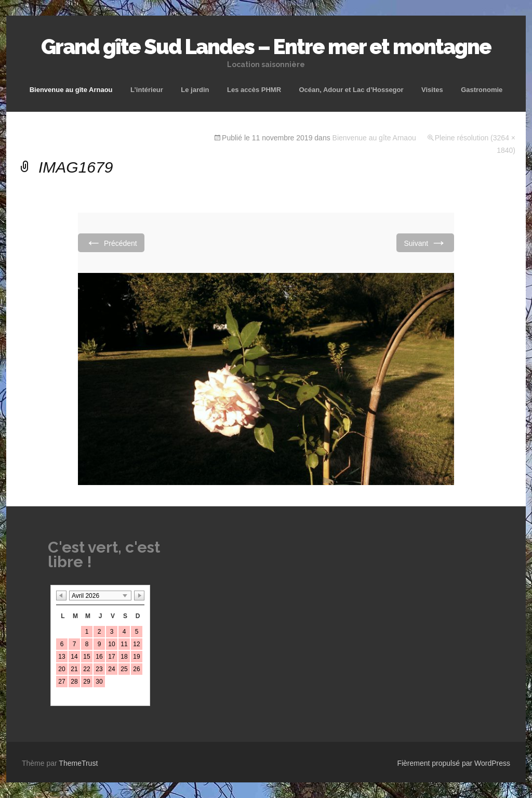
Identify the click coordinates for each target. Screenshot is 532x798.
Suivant (425, 243)
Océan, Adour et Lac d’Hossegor (351, 90)
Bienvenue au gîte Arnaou (71, 90)
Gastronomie (482, 90)
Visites (432, 90)
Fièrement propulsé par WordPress (454, 763)
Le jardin (195, 90)
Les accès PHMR (254, 90)
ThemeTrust (78, 763)
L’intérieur (147, 90)
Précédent (111, 243)
